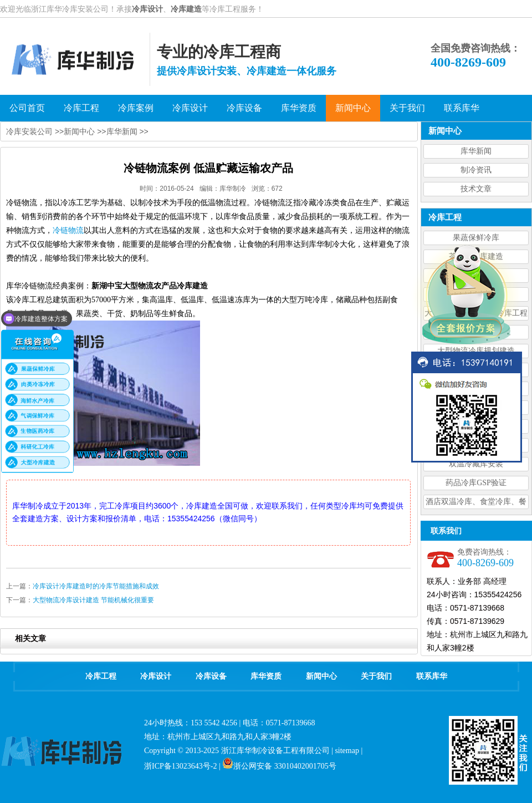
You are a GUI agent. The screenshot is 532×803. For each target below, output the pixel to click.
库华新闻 (476, 151)
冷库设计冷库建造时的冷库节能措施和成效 (96, 586)
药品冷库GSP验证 (476, 483)
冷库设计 (147, 9)
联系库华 (432, 676)
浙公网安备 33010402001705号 (279, 766)
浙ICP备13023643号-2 (180, 766)
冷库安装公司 (29, 131)
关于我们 (376, 676)
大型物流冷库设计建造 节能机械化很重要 (93, 600)
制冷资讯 (476, 170)
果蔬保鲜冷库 (476, 238)
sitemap (347, 751)
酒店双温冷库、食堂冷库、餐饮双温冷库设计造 (476, 503)
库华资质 (266, 676)
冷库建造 (186, 9)
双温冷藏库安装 (476, 464)
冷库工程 (101, 676)
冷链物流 (68, 230)
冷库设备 (211, 676)
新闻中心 (79, 131)
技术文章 (476, 189)
